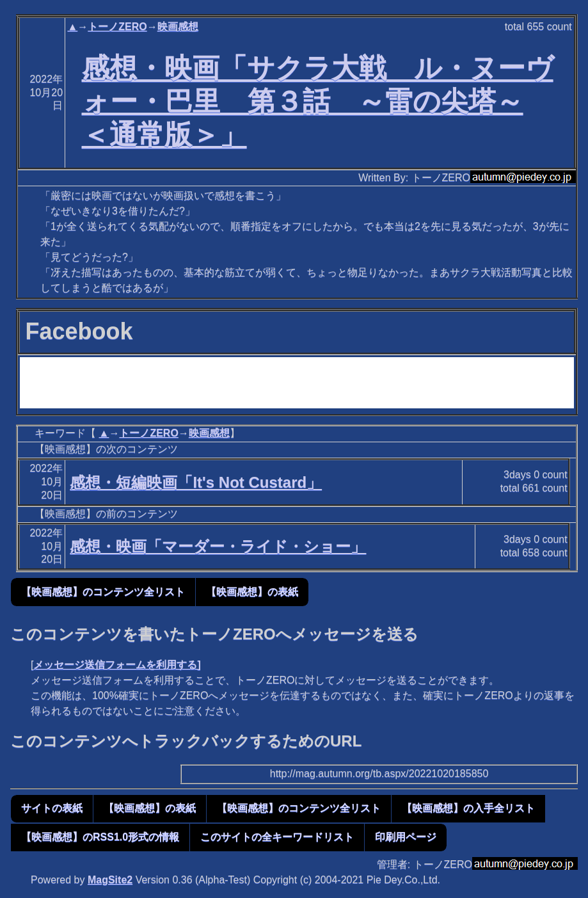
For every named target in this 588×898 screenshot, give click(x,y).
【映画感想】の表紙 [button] (252, 592)
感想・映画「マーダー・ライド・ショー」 (218, 546)
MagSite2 (110, 880)
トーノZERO (117, 27)
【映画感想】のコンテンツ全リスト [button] (103, 592)
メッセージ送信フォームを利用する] (117, 665)
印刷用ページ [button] (406, 837)
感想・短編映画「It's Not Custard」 (196, 482)
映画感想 (178, 27)
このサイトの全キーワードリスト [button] (277, 837)
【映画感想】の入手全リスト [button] (468, 808)
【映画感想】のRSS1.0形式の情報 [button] (100, 837)
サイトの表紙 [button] (52, 808)
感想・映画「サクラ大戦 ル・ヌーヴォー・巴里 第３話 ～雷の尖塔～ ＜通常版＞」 (318, 101)
